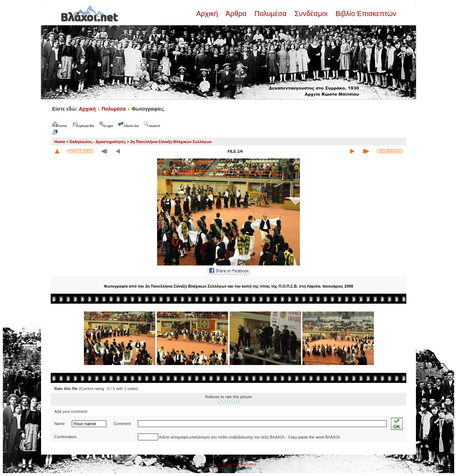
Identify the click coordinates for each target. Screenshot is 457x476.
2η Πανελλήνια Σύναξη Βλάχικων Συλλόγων (171, 142)
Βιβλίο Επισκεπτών (365, 14)
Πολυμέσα (270, 14)
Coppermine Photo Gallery (237, 464)
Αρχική (208, 14)
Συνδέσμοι (311, 14)
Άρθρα (236, 14)
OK (397, 424)
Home (60, 142)
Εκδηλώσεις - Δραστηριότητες (98, 142)
